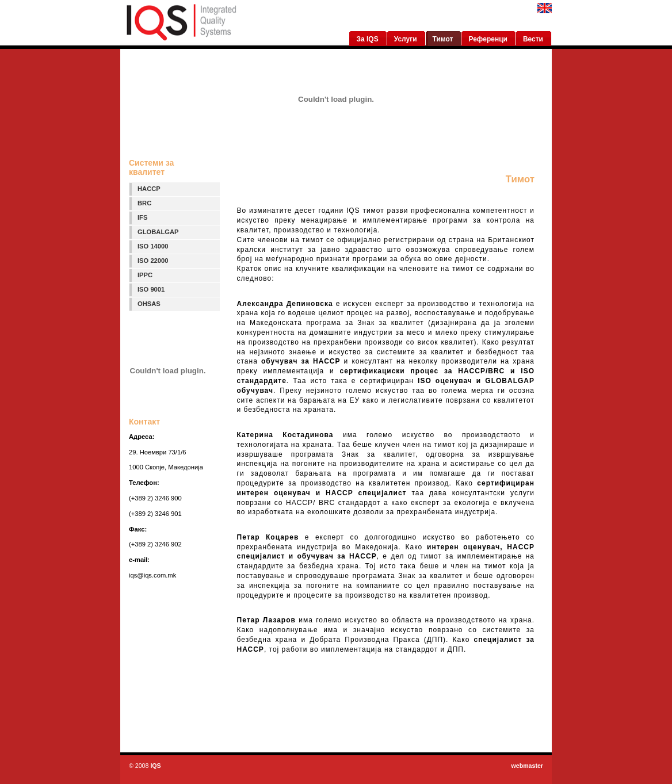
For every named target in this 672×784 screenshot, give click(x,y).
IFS (142, 217)
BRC (144, 203)
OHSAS (149, 304)
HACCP (149, 189)
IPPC (145, 275)
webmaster (527, 766)
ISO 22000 (153, 261)
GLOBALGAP (158, 232)
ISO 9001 (151, 289)
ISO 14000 (153, 246)
